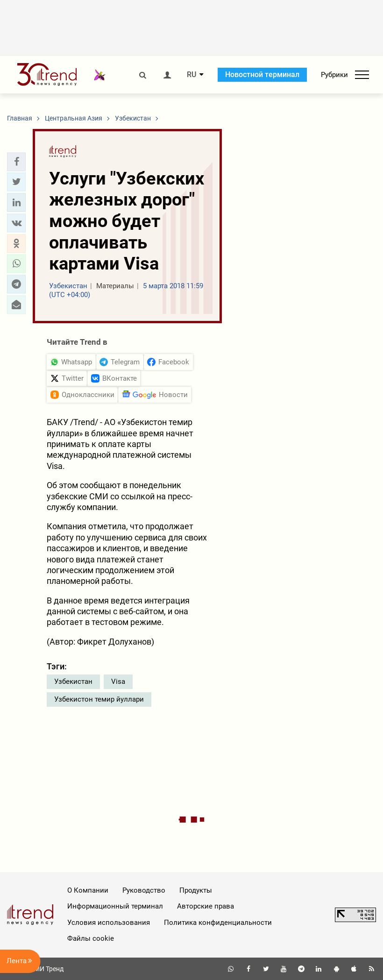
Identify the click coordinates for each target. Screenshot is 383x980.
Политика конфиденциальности (218, 923)
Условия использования (109, 923)
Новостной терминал (262, 75)
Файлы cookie (91, 938)
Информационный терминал (115, 906)
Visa (118, 682)
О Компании (88, 890)
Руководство (144, 890)
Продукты (196, 890)
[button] (16, 162)
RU (191, 75)
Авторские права (206, 906)
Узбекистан (73, 682)
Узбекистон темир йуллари (99, 699)
